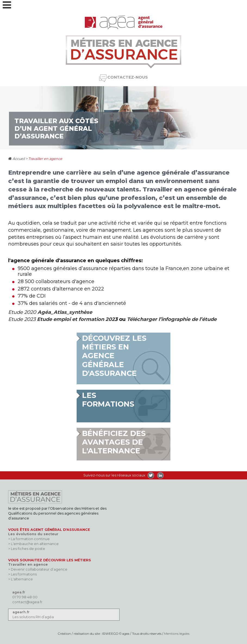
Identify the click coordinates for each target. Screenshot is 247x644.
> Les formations (22, 574)
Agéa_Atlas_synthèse (65, 312)
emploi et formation (78, 319)
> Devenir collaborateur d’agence (38, 569)
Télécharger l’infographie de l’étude (172, 319)
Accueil (16, 159)
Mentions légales (177, 634)
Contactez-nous (128, 77)
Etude (44, 319)
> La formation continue (29, 539)
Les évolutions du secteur (33, 534)
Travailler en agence (45, 159)
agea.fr (19, 592)
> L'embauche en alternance (33, 544)
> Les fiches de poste (27, 549)
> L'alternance (21, 579)
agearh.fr (21, 612)
